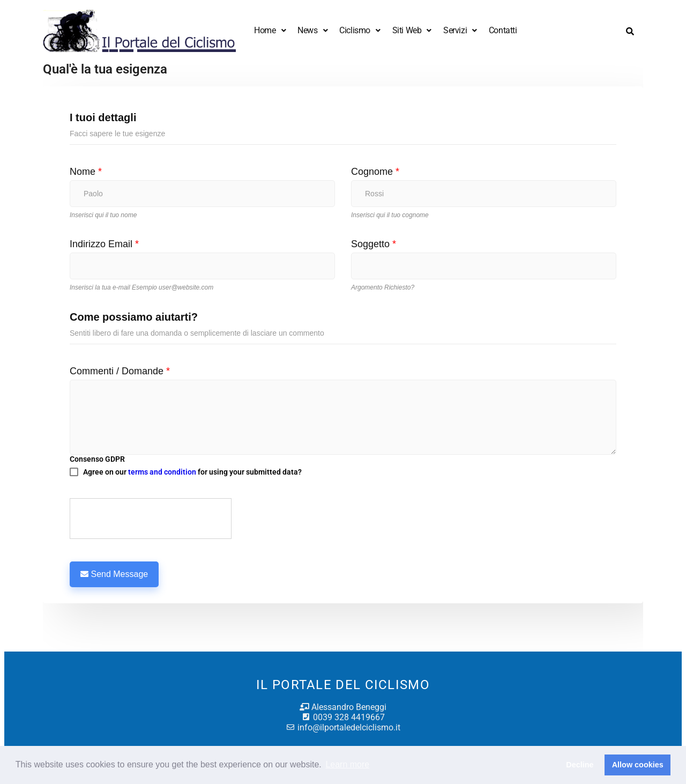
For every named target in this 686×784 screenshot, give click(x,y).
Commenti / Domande (120, 371)
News (312, 30)
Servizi (460, 30)
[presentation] (151, 519)
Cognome (375, 172)
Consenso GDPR (97, 459)
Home (270, 30)
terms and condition (162, 472)
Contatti (503, 30)
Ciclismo (360, 30)
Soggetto (374, 244)
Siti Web (412, 30)
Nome (86, 172)
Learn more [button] (347, 764)
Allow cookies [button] (638, 765)
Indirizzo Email (104, 244)
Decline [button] (580, 765)
